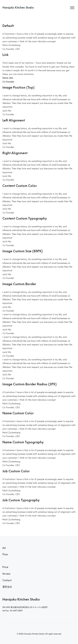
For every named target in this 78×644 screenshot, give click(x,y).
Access (6, 574)
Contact (7, 580)
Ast (4, 548)
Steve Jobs (8, 78)
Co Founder (8, 82)
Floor (5, 554)
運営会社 (7, 587)
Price (5, 567)
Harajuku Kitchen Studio (18, 8)
